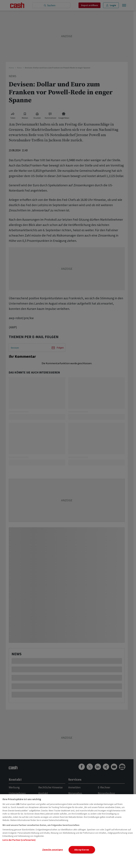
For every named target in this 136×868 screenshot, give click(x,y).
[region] (68, 831)
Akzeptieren (82, 850)
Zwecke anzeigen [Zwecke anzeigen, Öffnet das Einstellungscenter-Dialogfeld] (53, 850)
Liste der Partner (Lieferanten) (19, 840)
